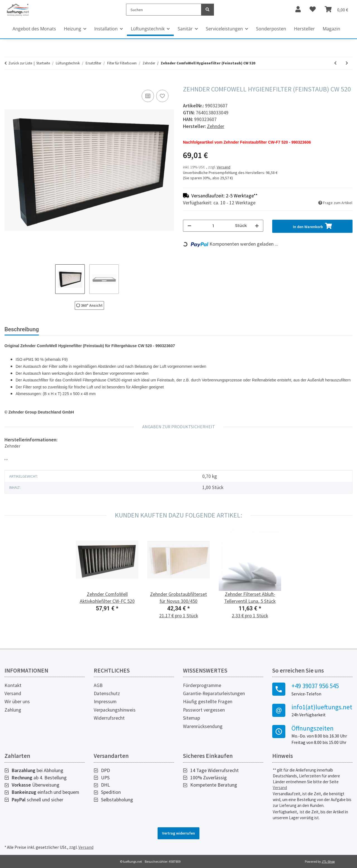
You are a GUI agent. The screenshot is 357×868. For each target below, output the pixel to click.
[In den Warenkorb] (9, 82)
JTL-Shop (328, 861)
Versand (224, 167)
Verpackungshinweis (115, 710)
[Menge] (213, 226)
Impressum (105, 702)
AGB (98, 685)
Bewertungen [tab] (64, 329)
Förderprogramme (202, 685)
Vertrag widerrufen (178, 833)
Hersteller (304, 29)
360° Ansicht (89, 305)
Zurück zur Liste (20, 63)
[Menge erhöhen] (257, 226)
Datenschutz (107, 693)
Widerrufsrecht (109, 718)
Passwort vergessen (204, 710)
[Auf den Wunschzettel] (162, 96)
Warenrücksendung (203, 726)
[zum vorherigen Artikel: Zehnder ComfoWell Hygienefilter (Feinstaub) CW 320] (335, 63)
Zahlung (13, 710)
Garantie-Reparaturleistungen (214, 693)
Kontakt (13, 685)
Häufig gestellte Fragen (208, 702)
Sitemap (191, 718)
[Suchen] (164, 10)
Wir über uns (17, 702)
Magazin (331, 29)
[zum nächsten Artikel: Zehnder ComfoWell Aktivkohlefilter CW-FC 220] (347, 63)
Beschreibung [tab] (22, 329)
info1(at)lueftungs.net (322, 707)
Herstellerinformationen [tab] (120, 329)
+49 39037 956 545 (315, 686)
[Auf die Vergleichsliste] (148, 96)
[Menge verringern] (189, 226)
